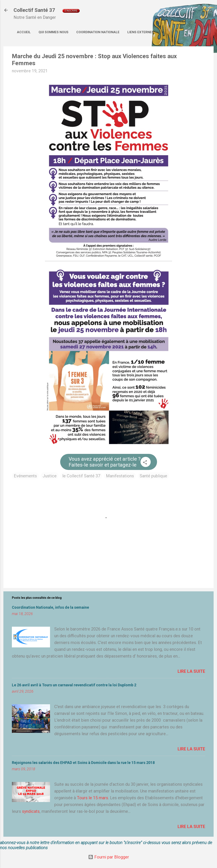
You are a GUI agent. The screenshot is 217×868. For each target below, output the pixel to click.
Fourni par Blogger (109, 857)
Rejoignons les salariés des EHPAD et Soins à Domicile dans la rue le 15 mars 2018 (83, 763)
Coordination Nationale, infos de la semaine (50, 607)
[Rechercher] (211, 12)
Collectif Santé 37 (34, 10)
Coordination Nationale (98, 32)
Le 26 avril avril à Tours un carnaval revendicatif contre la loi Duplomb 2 (74, 685)
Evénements (25, 476)
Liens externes (141, 32)
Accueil (24, 32)
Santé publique (153, 476)
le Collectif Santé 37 (81, 476)
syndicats (31, 811)
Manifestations (120, 476)
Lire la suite (191, 671)
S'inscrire (71, 11)
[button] (145, 463)
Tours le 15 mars (93, 798)
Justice (50, 476)
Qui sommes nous (54, 32)
